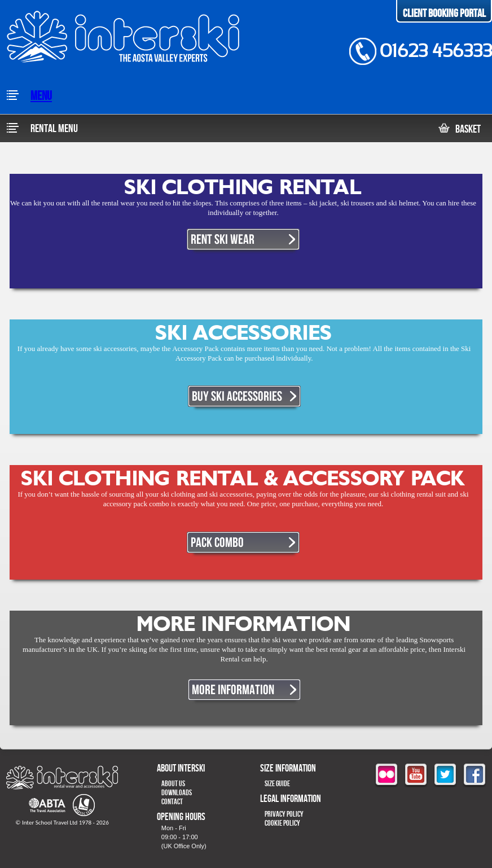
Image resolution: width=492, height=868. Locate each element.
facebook (475, 775)
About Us (173, 784)
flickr (386, 775)
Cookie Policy (282, 823)
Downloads (177, 793)
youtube (416, 775)
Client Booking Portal (444, 14)
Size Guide (277, 784)
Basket (460, 129)
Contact (172, 802)
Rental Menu (42, 128)
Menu (29, 96)
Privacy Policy (284, 814)
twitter (445, 775)
